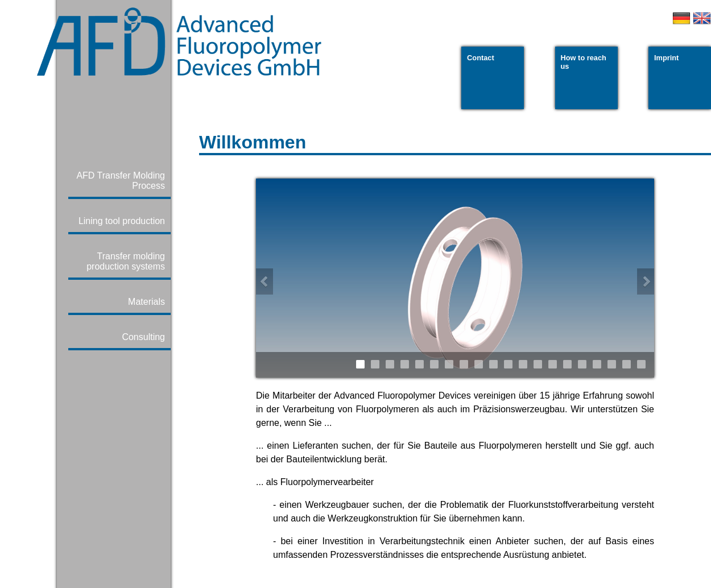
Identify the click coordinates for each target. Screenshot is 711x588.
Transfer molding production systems (126, 261)
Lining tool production (122, 221)
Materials (146, 302)
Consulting (143, 337)
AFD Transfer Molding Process (121, 181)
